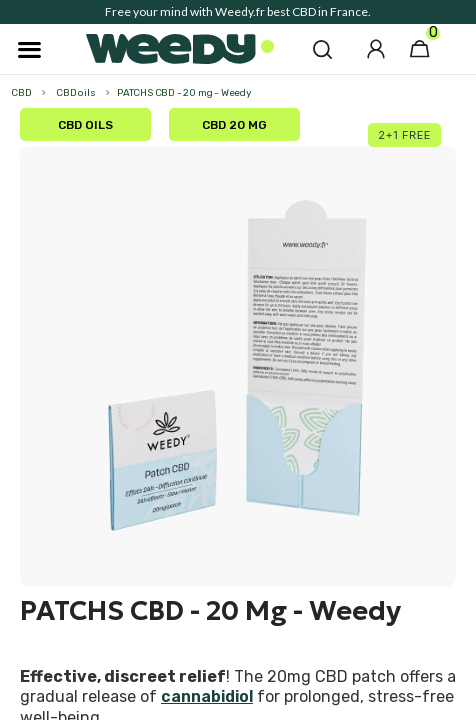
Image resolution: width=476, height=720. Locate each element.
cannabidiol (207, 696)
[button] (322, 49)
